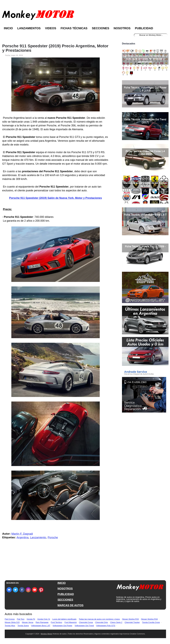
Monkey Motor (46, 634)
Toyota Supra (23, 626)
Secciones (100, 28)
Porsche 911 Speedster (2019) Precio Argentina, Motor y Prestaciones (55, 48)
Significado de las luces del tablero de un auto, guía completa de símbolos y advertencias (145, 59)
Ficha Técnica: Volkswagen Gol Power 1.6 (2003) (145, 89)
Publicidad (144, 28)
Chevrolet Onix (101, 622)
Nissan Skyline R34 (149, 619)
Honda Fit (31, 619)
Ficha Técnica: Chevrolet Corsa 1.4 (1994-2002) (145, 153)
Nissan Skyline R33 (130, 619)
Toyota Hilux (10, 626)
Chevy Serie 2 (116, 622)
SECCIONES (65, 600)
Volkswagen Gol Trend (84, 626)
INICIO (62, 583)
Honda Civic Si (44, 619)
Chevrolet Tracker (132, 622)
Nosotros (122, 28)
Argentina (22, 537)
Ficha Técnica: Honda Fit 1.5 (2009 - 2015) (145, 248)
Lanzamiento (38, 537)
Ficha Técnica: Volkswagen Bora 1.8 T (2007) (145, 216)
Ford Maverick (71, 622)
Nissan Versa (28, 622)
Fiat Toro (21, 619)
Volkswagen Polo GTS (106, 626)
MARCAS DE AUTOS (70, 605)
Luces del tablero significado (64, 619)
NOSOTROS (65, 589)
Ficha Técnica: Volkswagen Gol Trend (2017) (145, 121)
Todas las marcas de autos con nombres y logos (99, 619)
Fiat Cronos (10, 619)
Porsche (53, 537)
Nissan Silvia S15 (12, 622)
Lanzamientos (29, 28)
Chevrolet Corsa (86, 622)
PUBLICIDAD (66, 594)
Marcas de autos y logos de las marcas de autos (145, 184)
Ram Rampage (42, 622)
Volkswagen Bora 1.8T (41, 626)
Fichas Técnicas (74, 28)
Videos (51, 28)
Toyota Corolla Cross (151, 622)
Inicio (8, 28)
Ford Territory (56, 622)
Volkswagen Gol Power (62, 626)
